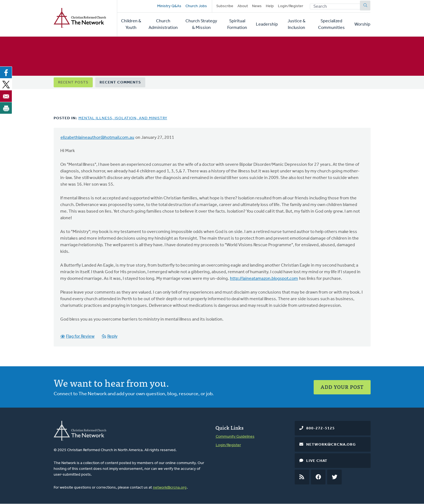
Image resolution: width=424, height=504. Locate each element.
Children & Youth (131, 25)
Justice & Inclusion (296, 25)
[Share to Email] (6, 96)
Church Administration (163, 25)
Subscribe (225, 6)
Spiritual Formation (237, 25)
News (257, 6)
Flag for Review (80, 337)
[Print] (6, 108)
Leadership (267, 25)
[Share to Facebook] (6, 72)
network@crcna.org (170, 488)
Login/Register (291, 6)
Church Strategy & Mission (201, 25)
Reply (112, 337)
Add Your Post (342, 387)
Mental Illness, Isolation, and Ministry (123, 118)
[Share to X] (6, 84)
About (243, 6)
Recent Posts (73, 82)
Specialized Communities (331, 25)
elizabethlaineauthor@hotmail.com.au (97, 138)
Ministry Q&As (169, 6)
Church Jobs (196, 6)
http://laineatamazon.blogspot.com (264, 279)
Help (270, 6)
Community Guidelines (235, 437)
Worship (362, 25)
